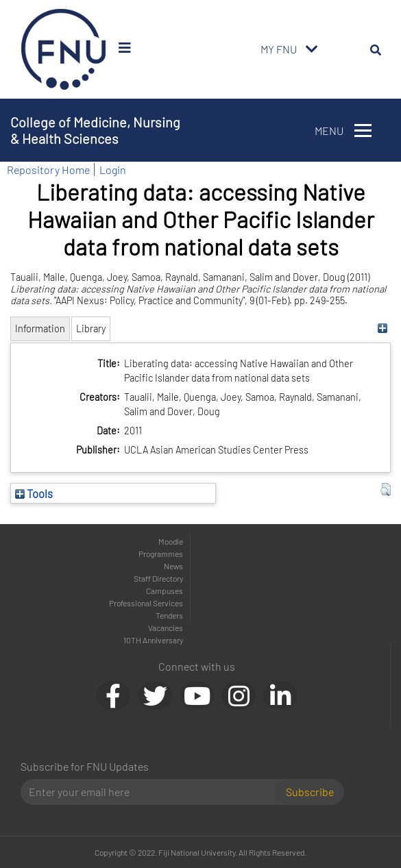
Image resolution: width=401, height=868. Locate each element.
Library (91, 328)
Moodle (171, 541)
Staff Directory (158, 578)
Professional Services (146, 603)
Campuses (165, 591)
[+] (382, 328)
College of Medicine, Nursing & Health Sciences (95, 130)
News (173, 566)
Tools (34, 493)
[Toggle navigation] (312, 49)
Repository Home (48, 170)
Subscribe (310, 792)
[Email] (154, 792)
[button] (386, 490)
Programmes (161, 554)
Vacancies (166, 628)
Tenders (169, 615)
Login (113, 170)
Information (40, 328)
